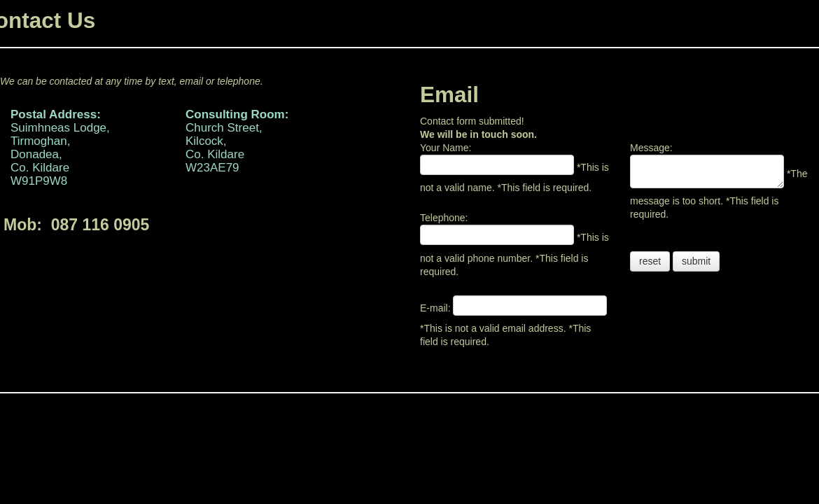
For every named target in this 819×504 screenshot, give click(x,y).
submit (696, 261)
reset (650, 261)
